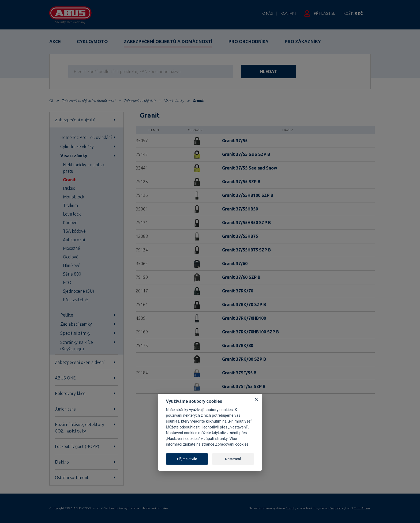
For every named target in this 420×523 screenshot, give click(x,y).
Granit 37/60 (235, 264)
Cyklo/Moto (92, 41)
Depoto (335, 508)
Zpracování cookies (232, 444)
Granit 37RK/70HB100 (244, 318)
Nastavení (233, 459)
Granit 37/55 (235, 141)
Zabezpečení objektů (140, 101)
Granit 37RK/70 (238, 291)
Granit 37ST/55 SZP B (244, 386)
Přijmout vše (187, 459)
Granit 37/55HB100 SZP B (248, 195)
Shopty (291, 508)
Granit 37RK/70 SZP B (244, 304)
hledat (269, 72)
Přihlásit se (325, 13)
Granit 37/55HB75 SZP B (246, 250)
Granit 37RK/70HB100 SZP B (250, 332)
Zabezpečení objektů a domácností (168, 41)
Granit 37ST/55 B (239, 373)
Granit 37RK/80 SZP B (244, 359)
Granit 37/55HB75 (240, 236)
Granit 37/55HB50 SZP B (246, 223)
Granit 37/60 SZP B (241, 277)
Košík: (353, 13)
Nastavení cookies (155, 508)
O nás (267, 13)
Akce (55, 41)
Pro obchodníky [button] (249, 41)
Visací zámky (174, 101)
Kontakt (288, 13)
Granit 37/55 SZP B (241, 182)
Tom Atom (362, 508)
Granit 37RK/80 (238, 345)
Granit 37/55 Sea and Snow (250, 168)
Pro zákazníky (303, 41)
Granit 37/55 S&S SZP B (246, 154)
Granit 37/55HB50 (240, 209)
